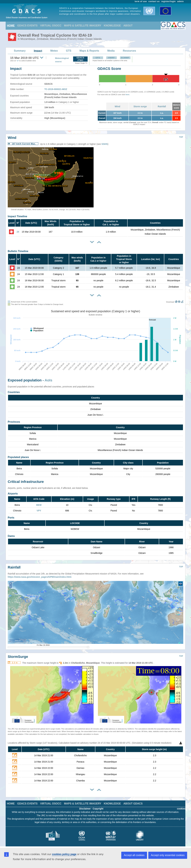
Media (111, 51)
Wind (117, 106)
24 (18, 232)
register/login (168, 1)
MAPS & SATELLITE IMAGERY (83, 26)
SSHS (105, 144)
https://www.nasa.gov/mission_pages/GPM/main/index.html (40, 577)
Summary (20, 51)
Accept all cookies (134, 855)
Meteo (54, 51)
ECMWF (125, 58)
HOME (11, 26)
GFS (98, 58)
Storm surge (140, 106)
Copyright (98, 809)
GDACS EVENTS (27, 26)
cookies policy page (64, 854)
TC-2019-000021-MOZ (56, 89)
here (127, 95)
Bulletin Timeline (18, 251)
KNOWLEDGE (112, 26)
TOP (181, 137)
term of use (141, 1)
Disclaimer (85, 809)
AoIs (48, 380)
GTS (69, 51)
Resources (129, 51)
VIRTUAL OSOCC (51, 26)
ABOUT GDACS (133, 804)
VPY (39, 511)
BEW (39, 505)
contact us (154, 1)
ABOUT (128, 26)
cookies (181, 809)
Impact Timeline (17, 216)
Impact (38, 51)
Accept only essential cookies (168, 855)
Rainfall (162, 106)
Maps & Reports (89, 51)
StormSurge (18, 657)
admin (181, 1)
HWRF (111, 58)
